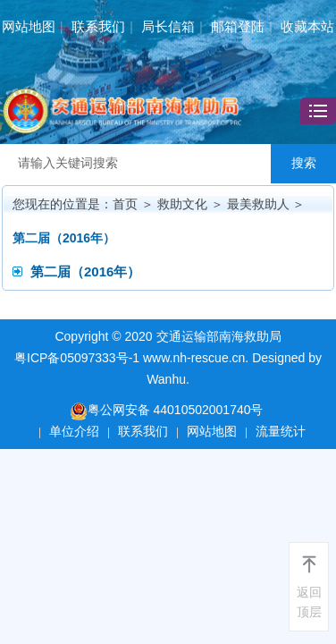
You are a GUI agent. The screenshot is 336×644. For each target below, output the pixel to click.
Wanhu (166, 379)
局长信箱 (168, 26)
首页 (125, 204)
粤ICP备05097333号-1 (77, 358)
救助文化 (182, 204)
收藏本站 (307, 26)
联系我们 (98, 26)
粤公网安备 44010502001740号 (167, 411)
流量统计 (281, 431)
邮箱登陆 (238, 26)
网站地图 (29, 26)
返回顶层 (309, 602)
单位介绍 (74, 431)
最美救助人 (258, 204)
